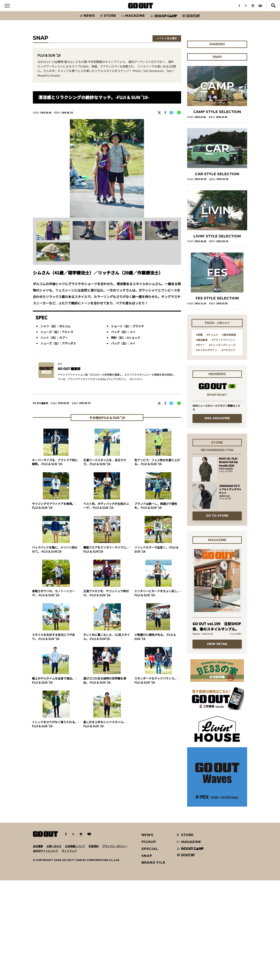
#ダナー (201, 444)
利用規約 (94, 946)
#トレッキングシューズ (222, 444)
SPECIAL (150, 948)
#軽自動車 (202, 439)
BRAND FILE (153, 962)
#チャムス (212, 434)
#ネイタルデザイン (207, 449)
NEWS (147, 934)
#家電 (199, 434)
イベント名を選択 (167, 43)
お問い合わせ (54, 946)
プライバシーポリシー (115, 946)
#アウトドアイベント (223, 439)
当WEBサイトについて (45, 950)
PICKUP (149, 941)
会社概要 (38, 946)
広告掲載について (75, 946)
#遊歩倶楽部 (229, 434)
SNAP (147, 955)
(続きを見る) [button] (136, 384)
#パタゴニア (228, 449)
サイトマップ (69, 950)
